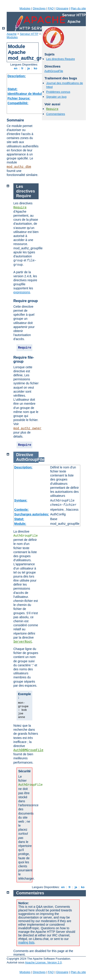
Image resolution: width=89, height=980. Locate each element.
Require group (26, 301)
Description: (17, 76)
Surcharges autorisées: (32, 514)
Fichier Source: (19, 98)
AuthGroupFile (54, 71)
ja (29, 68)
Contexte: (22, 510)
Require (52, 109)
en (16, 68)
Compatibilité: (18, 103)
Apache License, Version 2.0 (43, 962)
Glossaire (62, 8)
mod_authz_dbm (19, 167)
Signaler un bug (56, 97)
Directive (25, 455)
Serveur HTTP (29, 34)
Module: (20, 524)
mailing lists (26, 942)
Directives (39, 8)
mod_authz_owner (27, 428)
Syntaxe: (21, 500)
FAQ (51, 8)
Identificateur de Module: (26, 94)
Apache (12, 34)
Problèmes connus (58, 92)
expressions (22, 292)
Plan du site (78, 8)
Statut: (12, 89)
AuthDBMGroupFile (28, 750)
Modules (25, 8)
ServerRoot (23, 642)
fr (22, 68)
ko (35, 68)
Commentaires (56, 114)
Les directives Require (61, 59)
